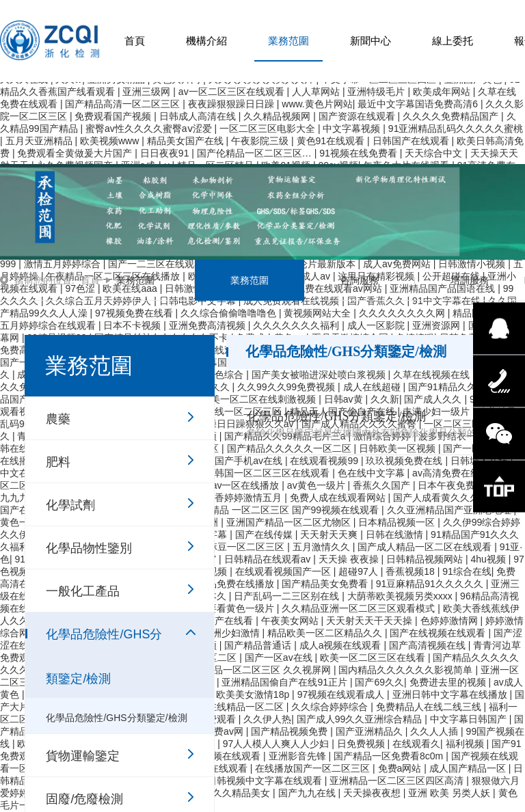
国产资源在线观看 (358, 116)
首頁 (135, 41)
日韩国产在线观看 (412, 141)
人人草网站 (317, 92)
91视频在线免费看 (359, 153)
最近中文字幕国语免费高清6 (419, 104)
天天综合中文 (435, 153)
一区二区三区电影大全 (269, 128)
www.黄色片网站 (317, 104)
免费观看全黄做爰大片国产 (76, 153)
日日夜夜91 (166, 153)
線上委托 (453, 41)
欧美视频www (111, 141)
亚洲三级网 (148, 92)
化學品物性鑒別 (89, 548)
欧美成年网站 (443, 92)
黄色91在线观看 (332, 141)
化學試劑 (70, 505)
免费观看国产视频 (114, 116)
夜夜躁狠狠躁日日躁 (232, 104)
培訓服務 (470, 280)
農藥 (58, 419)
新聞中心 (371, 41)
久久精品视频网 (278, 116)
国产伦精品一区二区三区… (256, 153)
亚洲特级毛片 (377, 92)
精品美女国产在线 (187, 141)
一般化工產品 (83, 591)
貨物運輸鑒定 (83, 756)
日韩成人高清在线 (199, 116)
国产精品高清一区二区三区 (124, 104)
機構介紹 (206, 41)
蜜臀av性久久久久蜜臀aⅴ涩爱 (150, 128)
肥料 (58, 462)
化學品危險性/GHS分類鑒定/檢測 (104, 641)
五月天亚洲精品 (40, 141)
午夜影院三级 (261, 141)
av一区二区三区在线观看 (233, 92)
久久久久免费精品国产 (452, 116)
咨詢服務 (360, 280)
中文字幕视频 (353, 128)
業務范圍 (288, 41)
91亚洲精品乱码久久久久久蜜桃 (456, 128)
